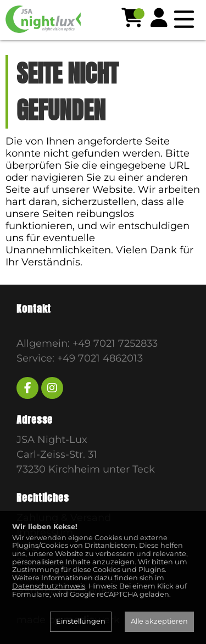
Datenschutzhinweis (49, 586)
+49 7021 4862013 (100, 358)
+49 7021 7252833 (115, 343)
